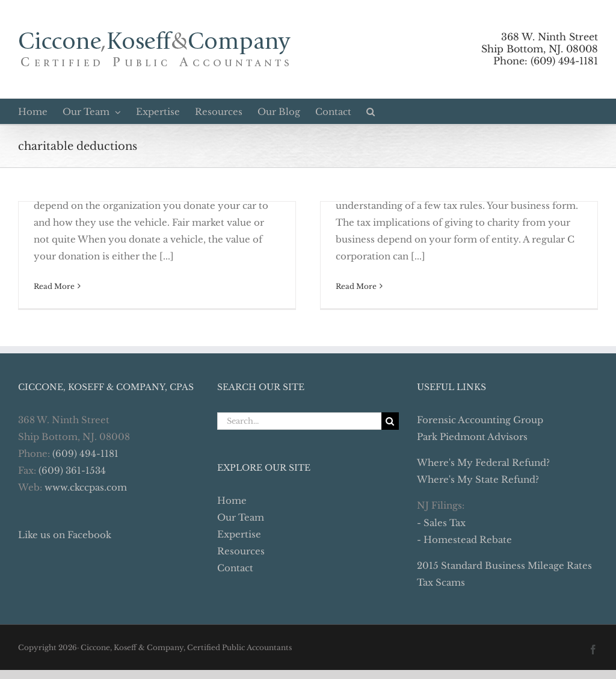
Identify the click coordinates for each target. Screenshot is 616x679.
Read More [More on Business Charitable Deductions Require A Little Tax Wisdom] (356, 286)
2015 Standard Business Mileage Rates (504, 566)
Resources (241, 551)
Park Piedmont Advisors (472, 437)
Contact (235, 568)
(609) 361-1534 (72, 470)
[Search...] (299, 421)
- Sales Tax (441, 523)
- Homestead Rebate (464, 540)
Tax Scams (441, 582)
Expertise (239, 534)
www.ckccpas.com (86, 487)
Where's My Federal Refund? (483, 463)
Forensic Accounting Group (480, 420)
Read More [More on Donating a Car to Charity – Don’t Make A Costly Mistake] (54, 286)
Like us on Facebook (65, 535)
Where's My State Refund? (478, 479)
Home (232, 501)
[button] (371, 111)
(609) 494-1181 (85, 454)
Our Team (241, 517)
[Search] (390, 421)
